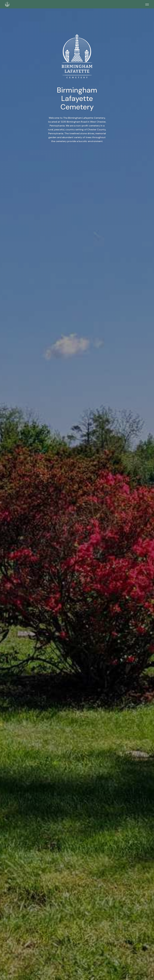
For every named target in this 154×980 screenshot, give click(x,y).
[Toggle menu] (147, 5)
